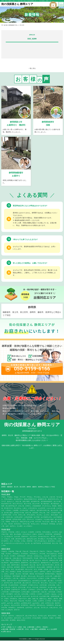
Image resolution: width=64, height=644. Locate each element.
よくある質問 (53, 629)
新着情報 (43, 629)
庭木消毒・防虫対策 (9, 629)
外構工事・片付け (24, 629)
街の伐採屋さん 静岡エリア (27, 639)
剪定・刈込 (23, 627)
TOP (4, 627)
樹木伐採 (32, 627)
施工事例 (35, 629)
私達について (12, 627)
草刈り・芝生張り (43, 627)
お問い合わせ (7, 631)
